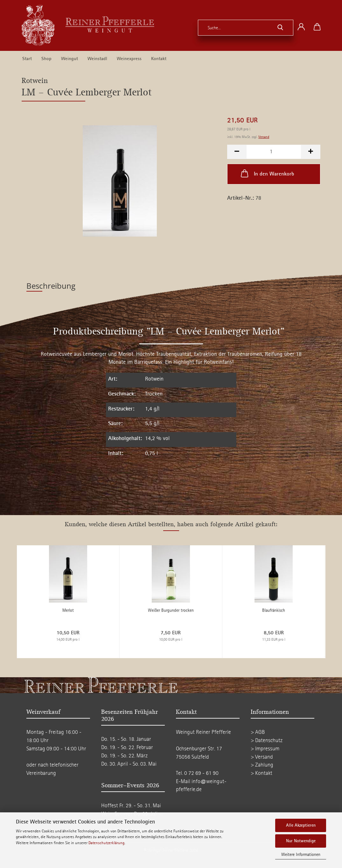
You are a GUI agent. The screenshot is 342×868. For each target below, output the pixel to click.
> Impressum (265, 749)
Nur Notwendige (301, 841)
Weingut (70, 59)
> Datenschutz (267, 740)
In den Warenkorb (267, 173)
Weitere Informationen (301, 854)
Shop (46, 59)
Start (27, 59)
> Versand (262, 757)
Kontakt (159, 59)
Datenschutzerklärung (106, 843)
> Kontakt (262, 773)
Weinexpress (129, 59)
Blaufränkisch (274, 610)
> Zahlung (262, 765)
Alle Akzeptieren (301, 825)
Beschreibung (51, 286)
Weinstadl (97, 59)
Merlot (68, 610)
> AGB (258, 732)
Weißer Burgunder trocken (171, 610)
